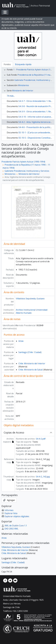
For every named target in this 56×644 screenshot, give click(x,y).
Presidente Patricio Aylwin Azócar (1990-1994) (23, 162)
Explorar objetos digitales (15, 516)
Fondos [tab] (7, 64)
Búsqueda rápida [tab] (23, 64)
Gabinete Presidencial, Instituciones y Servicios (27, 171)
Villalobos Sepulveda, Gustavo (30, 299)
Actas (21, 341)
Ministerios (23, 85)
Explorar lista (9, 513)
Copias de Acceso (14, 433)
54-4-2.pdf (41, 439)
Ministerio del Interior (23, 91)
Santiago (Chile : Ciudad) (30, 352)
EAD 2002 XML (10, 529)
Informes (7, 510)
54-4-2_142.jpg (43, 477)
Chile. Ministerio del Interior (32, 364)
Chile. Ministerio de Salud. (31, 370)
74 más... (11, 96)
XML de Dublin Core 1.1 (14, 526)
